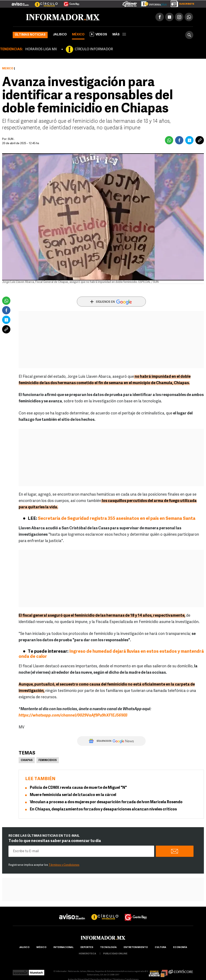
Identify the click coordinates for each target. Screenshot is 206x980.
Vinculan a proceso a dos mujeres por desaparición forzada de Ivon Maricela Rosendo (106, 802)
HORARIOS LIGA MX (41, 49)
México (78, 35)
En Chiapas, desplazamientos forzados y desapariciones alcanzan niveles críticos (103, 809)
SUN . (11, 139)
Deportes (87, 947)
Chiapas (27, 760)
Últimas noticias (30, 35)
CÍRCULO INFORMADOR (94, 49)
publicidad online (115, 954)
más (119, 35)
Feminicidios (48, 760)
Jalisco (60, 35)
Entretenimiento (136, 947)
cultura (160, 947)
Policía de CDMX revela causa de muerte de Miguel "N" (78, 788)
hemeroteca (87, 954)
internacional (63, 947)
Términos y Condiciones (64, 865)
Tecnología (108, 947)
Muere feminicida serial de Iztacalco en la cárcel (73, 795)
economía (180, 947)
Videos (98, 34)
